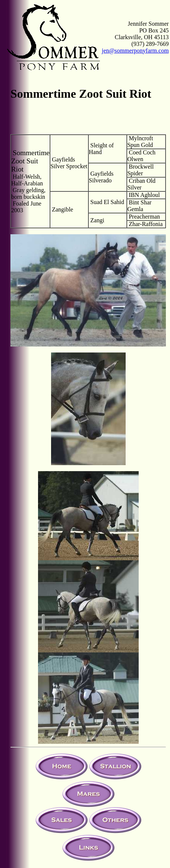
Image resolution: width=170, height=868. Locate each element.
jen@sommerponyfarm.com (135, 51)
